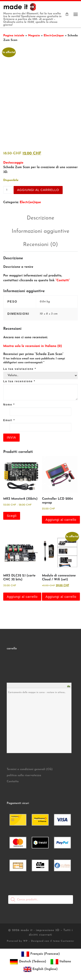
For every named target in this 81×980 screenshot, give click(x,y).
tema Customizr (64, 940)
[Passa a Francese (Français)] (41, 953)
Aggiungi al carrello (38, 188)
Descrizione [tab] (40, 216)
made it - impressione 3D (40, 929)
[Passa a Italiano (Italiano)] (61, 960)
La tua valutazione (20, 367)
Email (9, 419)
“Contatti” (63, 279)
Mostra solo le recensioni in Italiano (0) (33, 344)
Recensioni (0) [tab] (40, 243)
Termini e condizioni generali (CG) (30, 768)
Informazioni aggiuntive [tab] (40, 230)
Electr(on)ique (54, 36)
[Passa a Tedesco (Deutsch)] (28, 960)
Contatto (13, 780)
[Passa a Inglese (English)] (41, 968)
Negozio (34, 36)
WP (25, 940)
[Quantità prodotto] (8, 188)
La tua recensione (19, 380)
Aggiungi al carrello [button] (61, 518)
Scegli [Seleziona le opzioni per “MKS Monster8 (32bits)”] (12, 514)
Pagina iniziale (14, 36)
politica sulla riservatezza (24, 774)
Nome (9, 403)
